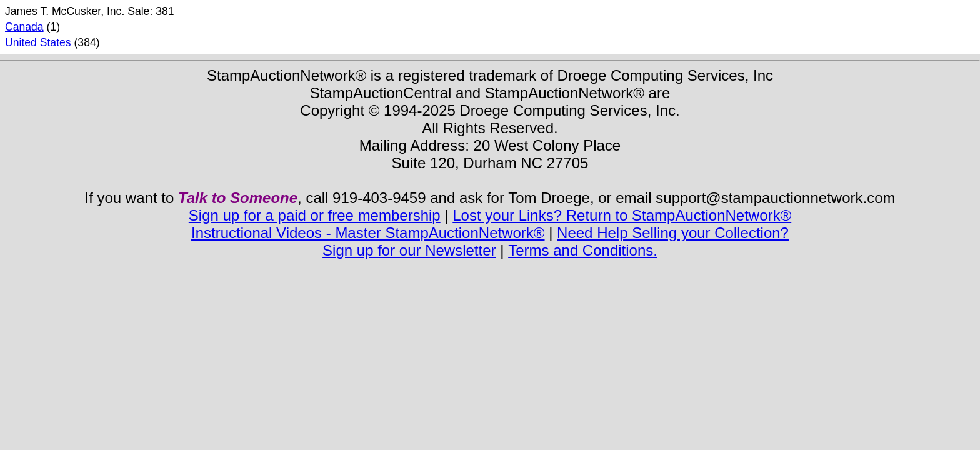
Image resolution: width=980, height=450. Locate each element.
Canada (24, 27)
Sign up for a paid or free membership (315, 215)
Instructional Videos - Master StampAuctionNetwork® (368, 233)
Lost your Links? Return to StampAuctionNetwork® (622, 215)
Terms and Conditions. (583, 250)
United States (38, 42)
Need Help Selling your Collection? (673, 233)
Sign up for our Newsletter (409, 250)
